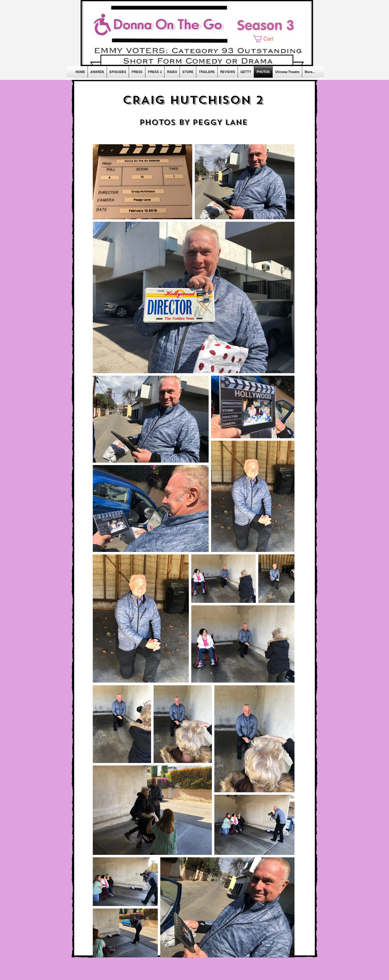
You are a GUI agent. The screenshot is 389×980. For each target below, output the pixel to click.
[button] (267, 39)
